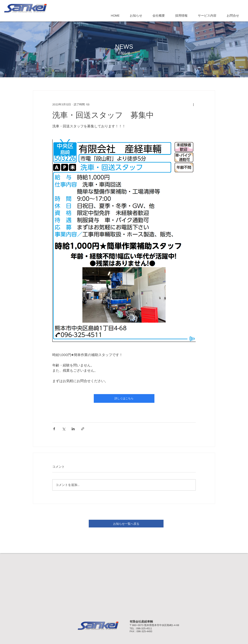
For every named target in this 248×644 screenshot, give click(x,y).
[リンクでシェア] (83, 429)
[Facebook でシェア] (54, 429)
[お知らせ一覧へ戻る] (126, 524)
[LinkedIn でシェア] (73, 429)
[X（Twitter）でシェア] (64, 429)
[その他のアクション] (193, 104)
